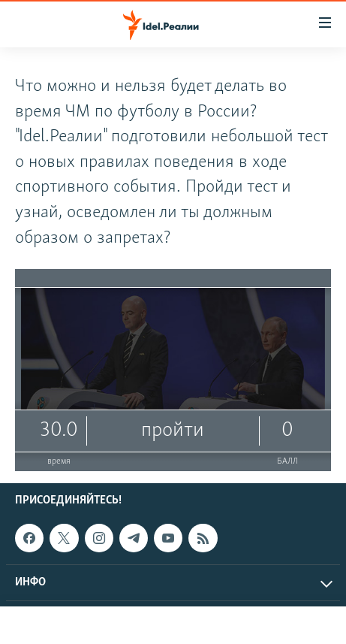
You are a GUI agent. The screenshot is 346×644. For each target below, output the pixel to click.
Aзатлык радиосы (206, 625)
